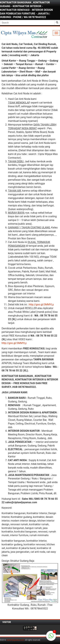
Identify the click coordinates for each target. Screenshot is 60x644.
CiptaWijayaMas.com (15, 640)
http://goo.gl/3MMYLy (41, 304)
